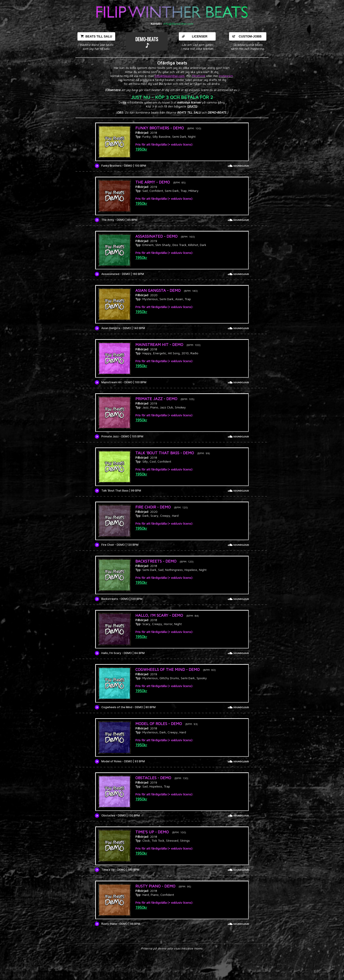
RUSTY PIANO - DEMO (155, 886)
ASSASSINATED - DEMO (156, 236)
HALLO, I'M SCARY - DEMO (159, 615)
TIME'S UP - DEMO (152, 832)
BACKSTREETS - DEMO (156, 561)
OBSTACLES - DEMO (153, 778)
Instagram (226, 76)
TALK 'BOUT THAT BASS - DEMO (165, 453)
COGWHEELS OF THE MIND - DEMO (168, 669)
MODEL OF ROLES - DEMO (159, 724)
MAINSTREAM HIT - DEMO (159, 345)
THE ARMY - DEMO (153, 182)
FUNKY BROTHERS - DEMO (160, 128)
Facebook (199, 76)
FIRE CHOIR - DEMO (153, 507)
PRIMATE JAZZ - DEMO (156, 399)
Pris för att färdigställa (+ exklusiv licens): (164, 144)
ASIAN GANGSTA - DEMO (158, 290)
